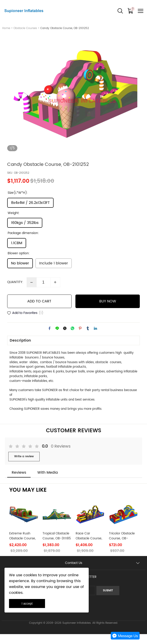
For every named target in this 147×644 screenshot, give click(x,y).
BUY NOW (108, 311)
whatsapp (72, 338)
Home (6, 28)
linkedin (95, 338)
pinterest (80, 338)
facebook (50, 338)
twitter (65, 338)
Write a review (24, 466)
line (57, 338)
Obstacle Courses (25, 28)
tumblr (88, 338)
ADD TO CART (39, 311)
